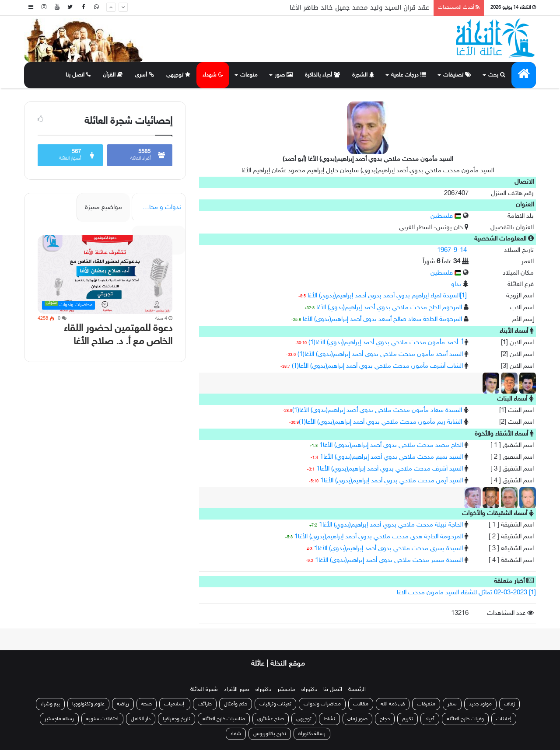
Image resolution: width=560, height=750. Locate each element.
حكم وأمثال (236, 704)
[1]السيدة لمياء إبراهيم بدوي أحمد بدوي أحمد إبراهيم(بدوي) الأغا (387, 296)
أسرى (144, 75)
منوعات (249, 75)
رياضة (123, 704)
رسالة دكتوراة (312, 734)
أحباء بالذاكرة (322, 75)
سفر (452, 704)
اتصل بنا (78, 75)
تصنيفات (457, 75)
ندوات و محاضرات (157, 208)
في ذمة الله (393, 704)
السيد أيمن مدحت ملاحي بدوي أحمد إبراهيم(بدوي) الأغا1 (392, 481)
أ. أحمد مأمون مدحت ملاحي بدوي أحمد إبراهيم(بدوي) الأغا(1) (386, 343)
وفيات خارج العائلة (465, 719)
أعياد (430, 719)
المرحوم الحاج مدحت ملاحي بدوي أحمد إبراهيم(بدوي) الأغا (389, 308)
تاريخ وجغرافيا (177, 719)
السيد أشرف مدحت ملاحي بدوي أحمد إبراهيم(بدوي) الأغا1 (390, 469)
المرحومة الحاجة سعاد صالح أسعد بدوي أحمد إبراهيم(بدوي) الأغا (382, 319)
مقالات (361, 704)
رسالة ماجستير (59, 719)
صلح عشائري (271, 719)
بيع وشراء (50, 704)
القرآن (113, 75)
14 (463, 250)
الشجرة (363, 75)
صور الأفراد (237, 690)
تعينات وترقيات (275, 704)
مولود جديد (480, 704)
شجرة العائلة (204, 690)
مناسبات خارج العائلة (224, 719)
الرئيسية (357, 690)
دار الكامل (141, 719)
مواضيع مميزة (103, 208)
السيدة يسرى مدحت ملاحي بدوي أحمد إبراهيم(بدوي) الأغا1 (388, 549)
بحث (497, 75)
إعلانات (504, 719)
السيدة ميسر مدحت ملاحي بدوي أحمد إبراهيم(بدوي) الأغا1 (389, 560)
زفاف (509, 704)
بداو (456, 284)
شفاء (236, 734)
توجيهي (178, 75)
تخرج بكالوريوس (270, 734)
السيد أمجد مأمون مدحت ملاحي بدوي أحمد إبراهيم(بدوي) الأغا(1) (380, 354)
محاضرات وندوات (322, 704)
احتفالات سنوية (102, 719)
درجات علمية (409, 75)
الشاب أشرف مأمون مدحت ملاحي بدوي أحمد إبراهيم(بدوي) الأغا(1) (377, 366)
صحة (147, 704)
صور (284, 75)
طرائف (205, 704)
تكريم (408, 719)
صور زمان (357, 719)
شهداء (213, 75)
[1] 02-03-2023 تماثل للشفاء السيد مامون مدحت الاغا (466, 593)
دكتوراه (309, 690)
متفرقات (426, 704)
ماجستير (286, 690)
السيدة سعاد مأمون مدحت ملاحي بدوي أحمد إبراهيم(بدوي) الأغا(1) (377, 410)
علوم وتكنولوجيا (88, 704)
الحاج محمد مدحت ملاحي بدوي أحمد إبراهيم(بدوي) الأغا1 (391, 445)
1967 (444, 250)
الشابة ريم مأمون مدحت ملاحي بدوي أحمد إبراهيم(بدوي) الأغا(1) (380, 422)
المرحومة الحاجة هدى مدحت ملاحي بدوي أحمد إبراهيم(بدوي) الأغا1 (379, 537)
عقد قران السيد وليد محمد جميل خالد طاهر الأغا (359, 7)
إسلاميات (175, 704)
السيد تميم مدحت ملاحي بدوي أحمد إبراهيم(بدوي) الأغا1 (391, 457)
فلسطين (446, 216)
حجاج (385, 719)
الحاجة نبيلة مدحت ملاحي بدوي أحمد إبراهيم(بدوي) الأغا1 (391, 525)
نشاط (329, 719)
